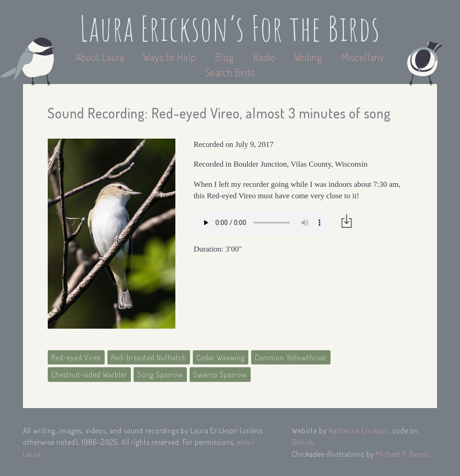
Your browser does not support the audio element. (263, 223)
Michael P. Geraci (403, 454)
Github (303, 442)
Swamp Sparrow (220, 374)
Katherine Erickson (359, 430)
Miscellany (363, 57)
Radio (265, 57)
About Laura (101, 57)
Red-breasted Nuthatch (149, 357)
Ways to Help (171, 57)
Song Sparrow (160, 374)
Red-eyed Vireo (76, 357)
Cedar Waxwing (221, 357)
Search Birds (230, 72)
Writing (308, 57)
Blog (224, 57)
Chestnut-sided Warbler (89, 374)
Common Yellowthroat (291, 357)
